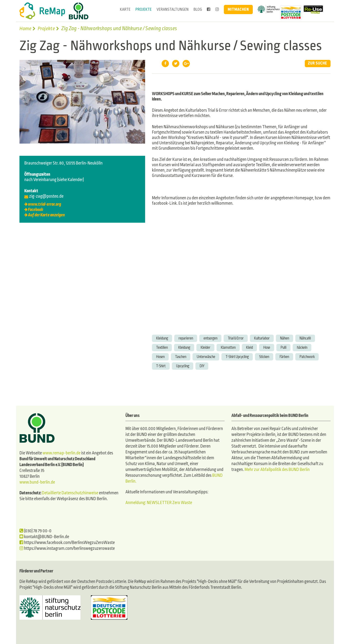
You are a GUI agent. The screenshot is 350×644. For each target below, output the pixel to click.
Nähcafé (305, 338)
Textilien (162, 347)
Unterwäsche (206, 357)
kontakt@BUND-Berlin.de (44, 537)
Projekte (144, 9)
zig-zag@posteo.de (46, 196)
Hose (267, 347)
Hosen (160, 357)
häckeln (302, 347)
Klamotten (228, 347)
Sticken (264, 357)
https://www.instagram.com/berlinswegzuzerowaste (67, 548)
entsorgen (210, 338)
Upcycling (183, 366)
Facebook (36, 210)
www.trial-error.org (44, 204)
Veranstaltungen (173, 9)
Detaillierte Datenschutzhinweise (70, 493)
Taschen (181, 357)
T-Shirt (161, 366)
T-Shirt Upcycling (237, 357)
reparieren (186, 338)
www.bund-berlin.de (37, 482)
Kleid (249, 347)
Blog (198, 9)
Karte (125, 9)
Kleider (205, 347)
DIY (202, 366)
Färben (284, 357)
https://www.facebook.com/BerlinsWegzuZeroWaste (67, 543)
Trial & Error (236, 338)
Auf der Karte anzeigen (46, 215)
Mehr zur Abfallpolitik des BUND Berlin (277, 470)
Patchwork (307, 357)
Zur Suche (318, 63)
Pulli (283, 347)
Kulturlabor (262, 338)
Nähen (284, 338)
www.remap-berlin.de (61, 453)
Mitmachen (238, 9)
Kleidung (162, 338)
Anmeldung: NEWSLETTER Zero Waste (159, 503)
